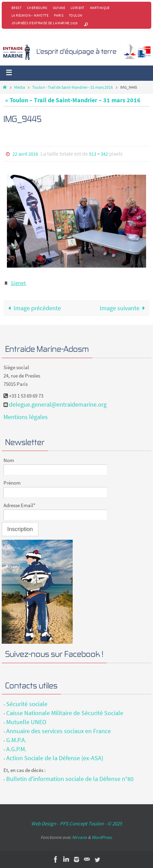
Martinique (100, 8)
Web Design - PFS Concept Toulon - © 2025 (76, 823)
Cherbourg (37, 8)
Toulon (75, 15)
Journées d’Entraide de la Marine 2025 (45, 23)
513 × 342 (98, 154)
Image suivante (124, 308)
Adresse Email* (19, 505)
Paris (59, 15)
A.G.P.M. (16, 749)
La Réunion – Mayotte (30, 15)
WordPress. (102, 837)
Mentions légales (26, 417)
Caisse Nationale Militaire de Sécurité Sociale (65, 713)
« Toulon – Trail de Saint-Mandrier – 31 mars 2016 (73, 100)
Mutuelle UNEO (26, 722)
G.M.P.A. (16, 740)
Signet (18, 283)
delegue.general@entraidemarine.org (58, 404)
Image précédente (33, 308)
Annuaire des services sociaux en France (58, 731)
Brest (16, 8)
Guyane (59, 8)
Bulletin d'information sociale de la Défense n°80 (70, 779)
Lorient (78, 8)
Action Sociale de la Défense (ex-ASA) (55, 758)
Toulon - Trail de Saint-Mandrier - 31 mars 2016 (73, 87)
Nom (9, 460)
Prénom (12, 483)
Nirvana (79, 837)
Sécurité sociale (27, 704)
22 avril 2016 (25, 154)
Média (20, 87)
